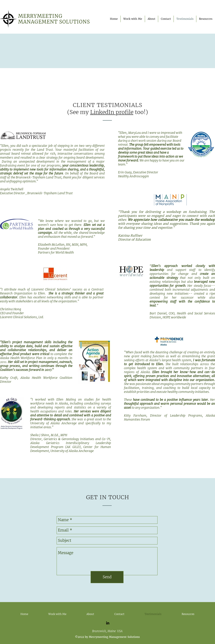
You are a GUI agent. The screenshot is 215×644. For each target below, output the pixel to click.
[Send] (107, 577)
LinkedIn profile (112, 112)
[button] (151, 19)
